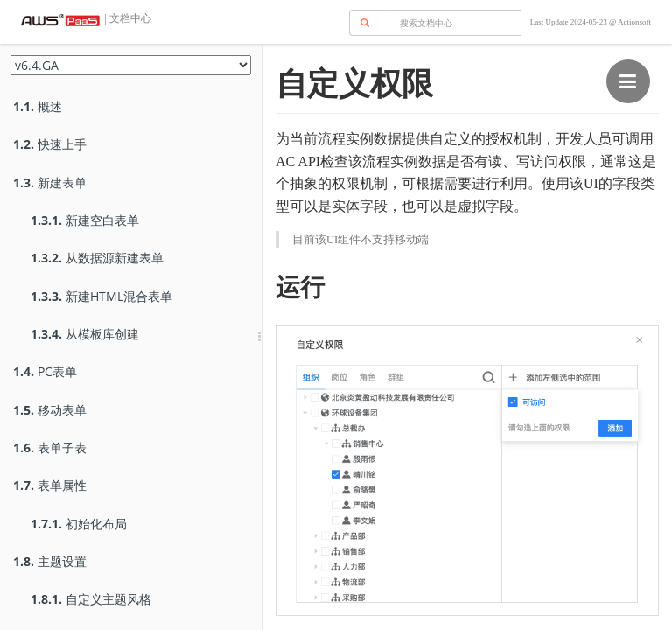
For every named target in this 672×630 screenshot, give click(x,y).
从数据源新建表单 (97, 258)
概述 (38, 106)
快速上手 (50, 144)
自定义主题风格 (91, 599)
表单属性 (50, 485)
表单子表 (50, 448)
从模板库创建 (85, 334)
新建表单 (50, 182)
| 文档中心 (127, 18)
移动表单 (50, 410)
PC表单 (45, 371)
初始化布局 (79, 524)
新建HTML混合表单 (101, 296)
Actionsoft (634, 22)
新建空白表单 (85, 220)
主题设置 (50, 561)
